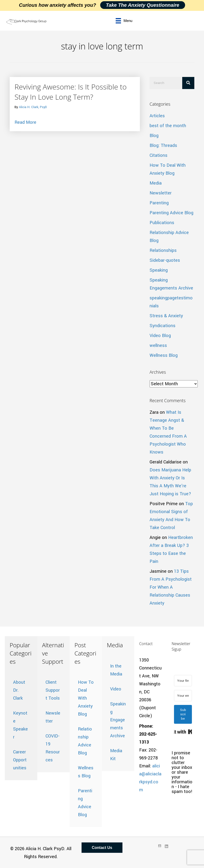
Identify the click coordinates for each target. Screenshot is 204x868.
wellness (158, 345)
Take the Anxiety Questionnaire (143, 5)
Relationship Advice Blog (85, 741)
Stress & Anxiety (166, 316)
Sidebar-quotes (165, 260)
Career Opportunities (20, 760)
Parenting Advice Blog (171, 213)
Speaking (159, 270)
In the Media (116, 670)
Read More (25, 122)
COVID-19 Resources (53, 748)
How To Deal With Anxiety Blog (86, 698)
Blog (154, 136)
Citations (159, 155)
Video (116, 689)
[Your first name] (183, 681)
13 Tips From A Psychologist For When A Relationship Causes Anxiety (171, 587)
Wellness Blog (164, 355)
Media (156, 183)
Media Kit (116, 755)
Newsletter (161, 193)
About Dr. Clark (19, 690)
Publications (162, 223)
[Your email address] (183, 696)
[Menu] (124, 21)
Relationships (163, 250)
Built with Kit (183, 732)
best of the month (168, 126)
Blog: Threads (163, 145)
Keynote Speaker (20, 725)
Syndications (162, 326)
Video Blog (160, 336)
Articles (157, 116)
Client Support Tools (53, 690)
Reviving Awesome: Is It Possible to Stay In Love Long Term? (71, 92)
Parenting (159, 203)
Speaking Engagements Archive (118, 720)
